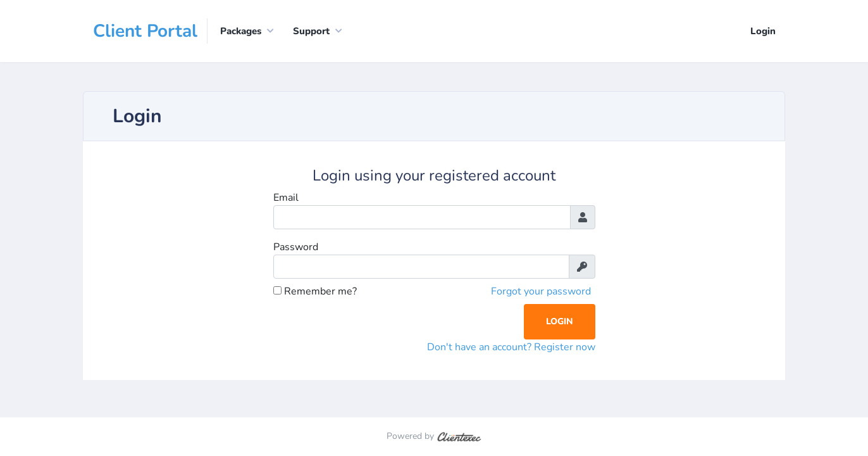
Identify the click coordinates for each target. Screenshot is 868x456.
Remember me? (315, 291)
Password (296, 247)
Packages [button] (241, 31)
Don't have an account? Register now (511, 347)
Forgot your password (541, 291)
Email (286, 198)
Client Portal (145, 31)
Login (763, 31)
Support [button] (311, 31)
